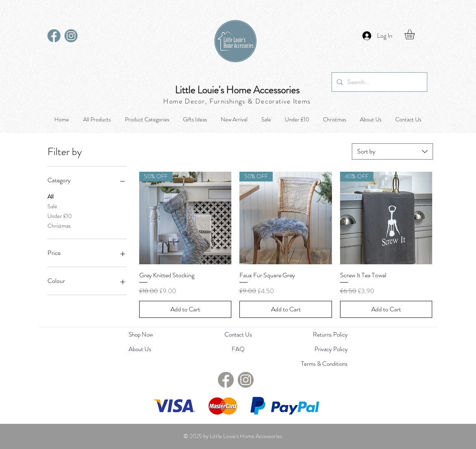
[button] (416, 34)
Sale (52, 206)
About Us (140, 349)
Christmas (59, 226)
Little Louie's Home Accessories (237, 90)
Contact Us (238, 335)
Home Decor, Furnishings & (209, 101)
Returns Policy (330, 335)
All (51, 196)
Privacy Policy (331, 349)
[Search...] (379, 82)
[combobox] (392, 151)
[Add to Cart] (185, 309)
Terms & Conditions (324, 364)
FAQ (238, 349)
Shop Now (141, 335)
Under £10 (60, 216)
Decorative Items (283, 101)
